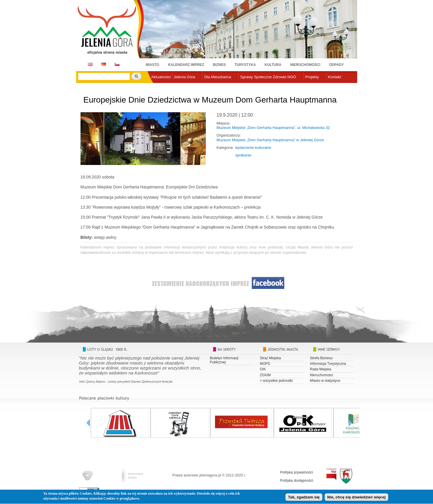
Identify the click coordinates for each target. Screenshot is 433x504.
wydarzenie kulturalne (253, 148)
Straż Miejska (271, 358)
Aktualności (161, 77)
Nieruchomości (305, 65)
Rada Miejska (321, 369)
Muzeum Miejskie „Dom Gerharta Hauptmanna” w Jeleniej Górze (270, 140)
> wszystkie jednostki (276, 381)
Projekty (312, 77)
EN (89, 64)
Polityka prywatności (297, 472)
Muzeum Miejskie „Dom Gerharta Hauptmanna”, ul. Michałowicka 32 (273, 128)
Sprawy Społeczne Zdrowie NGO (268, 77)
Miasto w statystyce (325, 381)
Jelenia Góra (184, 77)
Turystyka (245, 65)
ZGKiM (265, 375)
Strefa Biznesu (321, 358)
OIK (263, 369)
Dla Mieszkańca (218, 77)
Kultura (273, 65)
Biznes (219, 65)
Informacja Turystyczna (328, 364)
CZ (117, 64)
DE (103, 64)
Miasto (153, 65)
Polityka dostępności (297, 481)
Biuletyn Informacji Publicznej (224, 360)
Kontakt (334, 77)
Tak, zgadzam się (304, 499)
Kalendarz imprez (186, 65)
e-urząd (158, 87)
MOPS (265, 364)
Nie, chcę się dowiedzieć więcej (356, 499)
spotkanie (243, 155)
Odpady (336, 65)
